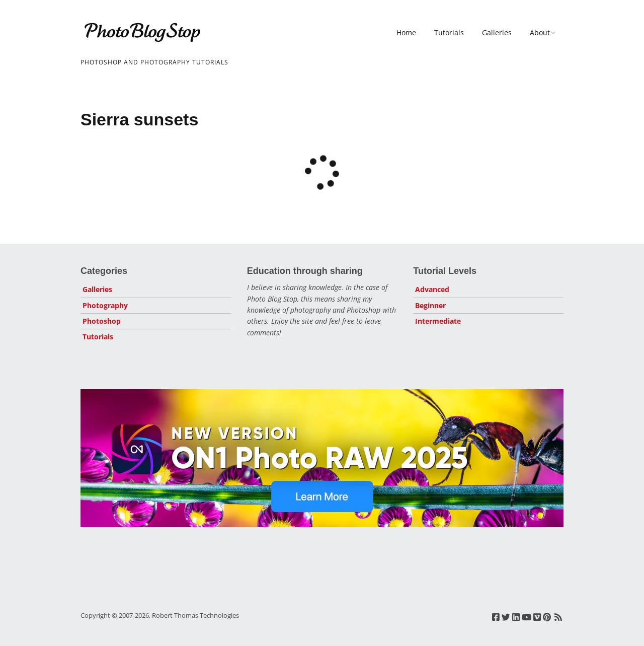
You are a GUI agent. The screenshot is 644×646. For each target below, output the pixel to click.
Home (406, 32)
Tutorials (449, 32)
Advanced (432, 289)
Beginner (430, 305)
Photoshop (102, 321)
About (540, 32)
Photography (105, 305)
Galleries (497, 32)
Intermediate (438, 321)
